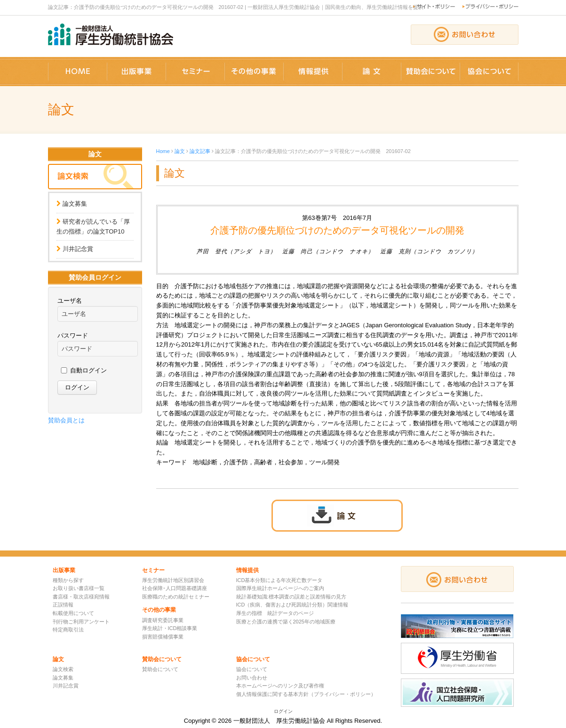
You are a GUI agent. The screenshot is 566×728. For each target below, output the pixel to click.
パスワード (73, 336)
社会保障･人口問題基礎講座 (175, 588)
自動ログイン (88, 370)
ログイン (283, 711)
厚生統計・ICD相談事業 (170, 628)
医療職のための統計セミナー (176, 597)
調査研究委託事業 (163, 620)
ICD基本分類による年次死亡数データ (279, 580)
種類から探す (68, 580)
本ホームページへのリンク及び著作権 (280, 686)
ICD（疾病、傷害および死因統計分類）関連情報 (292, 605)
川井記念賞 (78, 249)
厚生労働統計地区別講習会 (173, 580)
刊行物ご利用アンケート (81, 622)
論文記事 (200, 151)
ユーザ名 (70, 301)
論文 (180, 151)
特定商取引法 (68, 630)
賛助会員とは (66, 420)
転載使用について (73, 613)
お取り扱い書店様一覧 (79, 588)
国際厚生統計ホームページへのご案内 (280, 588)
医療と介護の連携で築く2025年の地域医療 (286, 622)
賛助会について (160, 669)
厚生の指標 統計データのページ (275, 613)
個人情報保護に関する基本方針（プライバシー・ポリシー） (306, 694)
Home (163, 151)
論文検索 (63, 669)
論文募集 (75, 204)
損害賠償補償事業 (163, 637)
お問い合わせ (252, 678)
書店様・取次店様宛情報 (81, 597)
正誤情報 (63, 605)
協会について (252, 669)
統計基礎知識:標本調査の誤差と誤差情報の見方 (291, 597)
